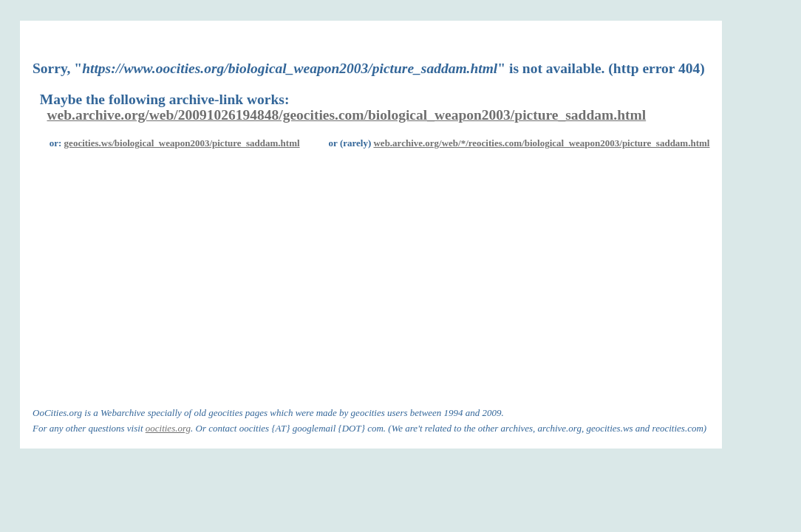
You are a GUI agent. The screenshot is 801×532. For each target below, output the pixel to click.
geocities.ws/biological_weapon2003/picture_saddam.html (182, 143)
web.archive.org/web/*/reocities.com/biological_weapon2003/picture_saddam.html (541, 143)
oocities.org (168, 428)
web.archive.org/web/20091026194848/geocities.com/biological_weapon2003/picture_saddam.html (347, 115)
